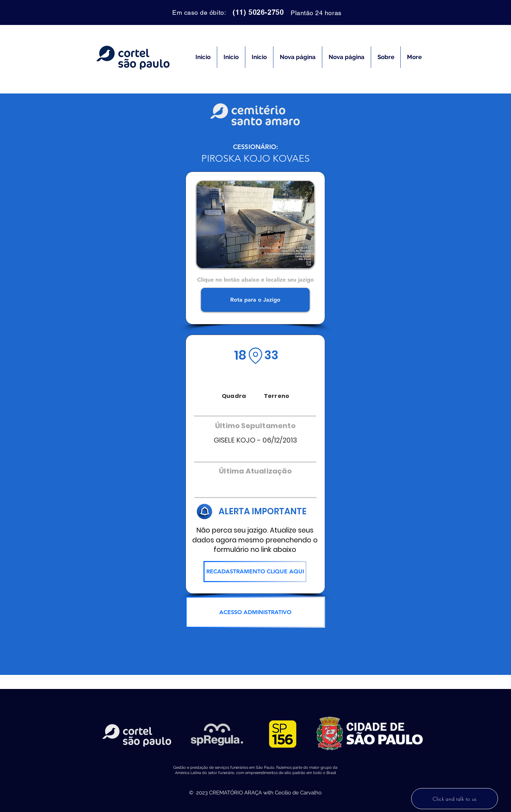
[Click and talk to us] (455, 799)
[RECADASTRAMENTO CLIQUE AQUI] (255, 572)
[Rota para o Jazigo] (255, 300)
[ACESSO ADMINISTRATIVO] (255, 612)
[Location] (256, 356)
